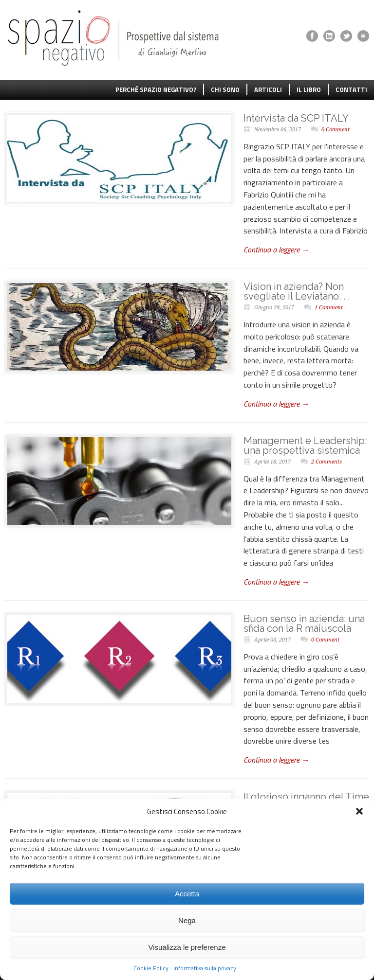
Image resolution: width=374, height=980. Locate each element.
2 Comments (327, 462)
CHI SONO (225, 89)
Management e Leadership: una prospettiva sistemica (305, 445)
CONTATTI (351, 89)
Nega (187, 920)
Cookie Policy (151, 968)
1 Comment (329, 308)
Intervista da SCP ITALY (296, 118)
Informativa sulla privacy (205, 968)
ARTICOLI (268, 89)
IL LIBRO (309, 89)
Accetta (187, 894)
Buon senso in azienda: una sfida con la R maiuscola (304, 624)
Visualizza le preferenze (187, 947)
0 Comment (336, 130)
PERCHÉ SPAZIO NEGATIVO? (156, 89)
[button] (359, 811)
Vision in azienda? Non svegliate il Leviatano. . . (297, 291)
